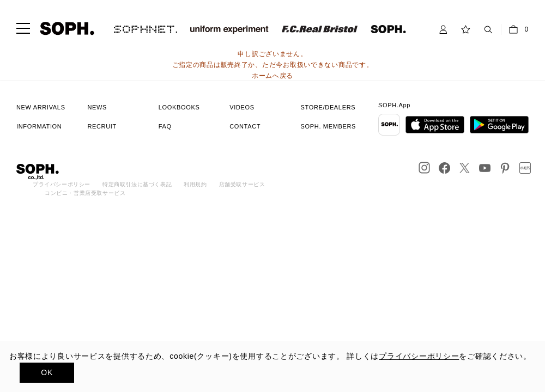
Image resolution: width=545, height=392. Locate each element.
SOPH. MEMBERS (328, 126)
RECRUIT (102, 126)
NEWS (97, 107)
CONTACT (245, 126)
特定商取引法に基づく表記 (137, 184)
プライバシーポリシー (62, 184)
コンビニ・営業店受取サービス (85, 193)
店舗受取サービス (242, 184)
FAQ (165, 126)
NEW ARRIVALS (41, 107)
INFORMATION (39, 126)
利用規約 (195, 184)
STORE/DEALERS (328, 107)
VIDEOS (242, 107)
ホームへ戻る (272, 76)
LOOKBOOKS (179, 107)
